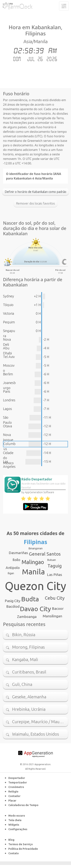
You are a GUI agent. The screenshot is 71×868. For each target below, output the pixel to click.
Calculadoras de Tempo (23, 805)
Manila (33, 572)
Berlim (8, 374)
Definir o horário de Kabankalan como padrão (35, 192)
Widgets (14, 825)
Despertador (17, 778)
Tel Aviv (9, 357)
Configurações (18, 829)
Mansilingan (52, 616)
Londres (9, 400)
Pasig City (12, 601)
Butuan (52, 560)
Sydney (9, 296)
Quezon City (35, 586)
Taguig (55, 566)
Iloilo (16, 560)
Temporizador (18, 782)
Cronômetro (16, 787)
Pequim (9, 322)
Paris (7, 391)
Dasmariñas (18, 553)
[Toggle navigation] (64, 6)
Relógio (13, 792)
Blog (11, 840)
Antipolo (13, 568)
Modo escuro (17, 816)
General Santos (45, 554)
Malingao (33, 562)
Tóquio (8, 305)
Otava (7, 426)
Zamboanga (27, 617)
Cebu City (55, 598)
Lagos (7, 409)
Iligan (11, 573)
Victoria (9, 313)
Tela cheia (15, 820)
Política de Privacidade (23, 849)
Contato (14, 853)
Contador (14, 796)
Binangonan (36, 548)
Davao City (35, 609)
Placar (12, 801)
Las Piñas (55, 575)
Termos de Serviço (21, 844)
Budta (30, 599)
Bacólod (13, 606)
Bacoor (58, 608)
